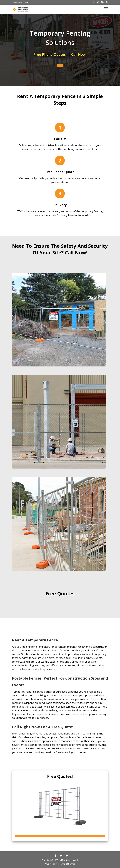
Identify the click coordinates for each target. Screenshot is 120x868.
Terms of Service (67, 864)
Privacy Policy (51, 864)
